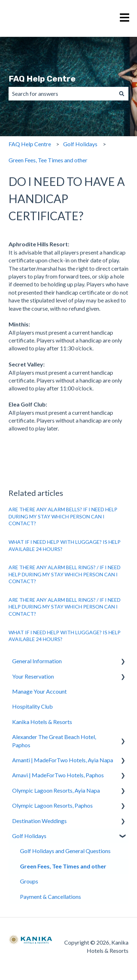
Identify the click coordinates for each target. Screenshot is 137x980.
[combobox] (62, 94)
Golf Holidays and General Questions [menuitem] (65, 851)
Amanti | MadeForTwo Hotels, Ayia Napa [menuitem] (63, 760)
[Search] (122, 94)
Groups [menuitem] (29, 881)
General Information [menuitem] (37, 661)
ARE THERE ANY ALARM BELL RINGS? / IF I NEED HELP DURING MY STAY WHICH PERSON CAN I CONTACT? (65, 574)
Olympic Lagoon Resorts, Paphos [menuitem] (52, 805)
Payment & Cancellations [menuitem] (50, 897)
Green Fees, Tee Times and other (48, 160)
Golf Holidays (80, 144)
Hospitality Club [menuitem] (32, 706)
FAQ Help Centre (42, 79)
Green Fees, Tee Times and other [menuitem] (63, 866)
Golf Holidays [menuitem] (29, 836)
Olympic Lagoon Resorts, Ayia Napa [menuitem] (56, 790)
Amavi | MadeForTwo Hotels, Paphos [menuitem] (58, 775)
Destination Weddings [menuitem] (39, 821)
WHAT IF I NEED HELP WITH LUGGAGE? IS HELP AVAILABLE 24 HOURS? (65, 545)
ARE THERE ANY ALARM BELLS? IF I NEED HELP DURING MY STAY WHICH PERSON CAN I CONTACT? (63, 516)
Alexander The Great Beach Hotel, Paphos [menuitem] (54, 741)
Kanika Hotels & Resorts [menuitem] (42, 722)
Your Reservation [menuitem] (33, 676)
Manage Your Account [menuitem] (39, 691)
